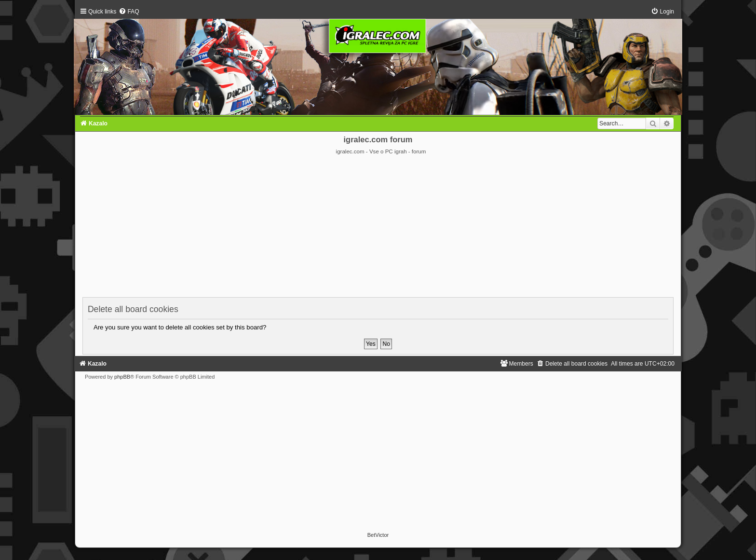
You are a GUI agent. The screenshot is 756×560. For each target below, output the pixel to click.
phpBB (122, 377)
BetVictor (378, 535)
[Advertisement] (378, 228)
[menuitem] (129, 12)
